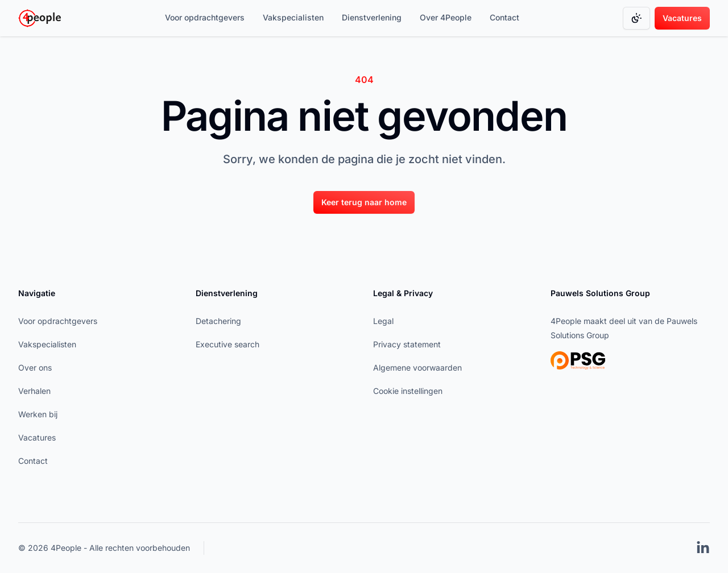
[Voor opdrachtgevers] (205, 18)
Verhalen (34, 391)
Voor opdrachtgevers (205, 17)
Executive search (227, 344)
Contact (504, 17)
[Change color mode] (636, 18)
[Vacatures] (682, 18)
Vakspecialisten (293, 17)
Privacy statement (407, 344)
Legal (383, 321)
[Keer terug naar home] (364, 202)
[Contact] (504, 18)
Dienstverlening (372, 17)
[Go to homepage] (40, 18)
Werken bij (38, 414)
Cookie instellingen (408, 391)
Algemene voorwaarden (417, 368)
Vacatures (682, 18)
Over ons (35, 368)
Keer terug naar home (364, 202)
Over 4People (446, 17)
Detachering (218, 321)
